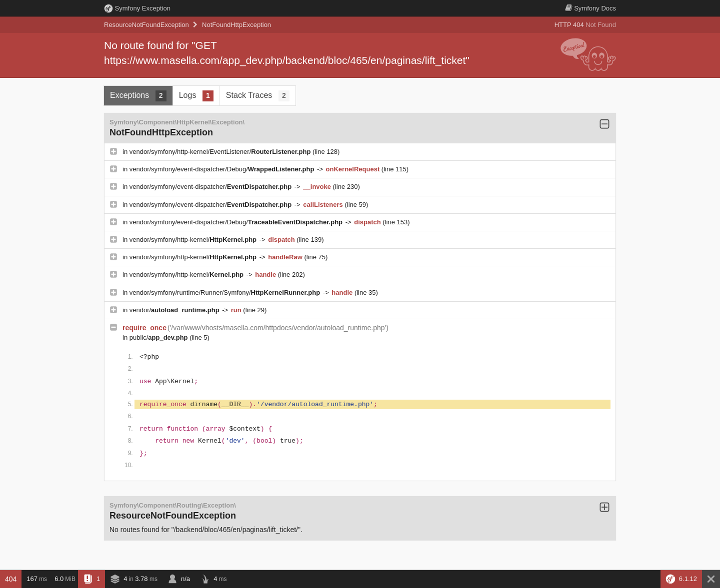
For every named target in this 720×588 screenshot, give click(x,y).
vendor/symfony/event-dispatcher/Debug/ (223, 169)
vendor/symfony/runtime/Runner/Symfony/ (226, 293)
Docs (590, 8)
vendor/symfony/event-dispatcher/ (211, 187)
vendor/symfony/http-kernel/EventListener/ (221, 152)
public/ (159, 337)
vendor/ (175, 310)
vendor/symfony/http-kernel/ (194, 240)
